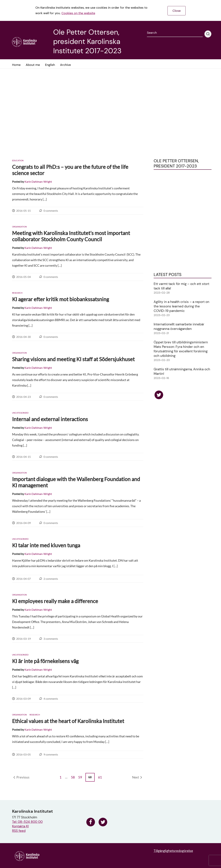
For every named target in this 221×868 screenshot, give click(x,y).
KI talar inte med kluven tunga (46, 545)
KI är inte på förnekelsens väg (45, 661)
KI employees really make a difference (55, 601)
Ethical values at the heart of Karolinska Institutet (68, 721)
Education (18, 161)
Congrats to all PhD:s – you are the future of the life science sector (70, 170)
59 (80, 777)
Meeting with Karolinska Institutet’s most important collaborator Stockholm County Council (71, 236)
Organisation (19, 227)
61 (100, 777)
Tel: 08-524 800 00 (27, 822)
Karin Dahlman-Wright (38, 182)
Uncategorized (20, 413)
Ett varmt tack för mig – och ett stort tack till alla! (181, 286)
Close (177, 11)
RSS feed (19, 831)
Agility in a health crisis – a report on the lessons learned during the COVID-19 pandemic (181, 306)
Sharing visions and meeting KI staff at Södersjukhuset (73, 359)
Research (17, 293)
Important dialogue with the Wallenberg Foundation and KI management (76, 482)
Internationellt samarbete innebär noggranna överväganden (179, 327)
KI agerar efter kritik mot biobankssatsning (61, 299)
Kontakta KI (20, 826)
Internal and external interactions (50, 419)
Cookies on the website (78, 13)
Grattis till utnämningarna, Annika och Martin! (182, 371)
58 (73, 777)
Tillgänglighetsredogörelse (173, 851)
